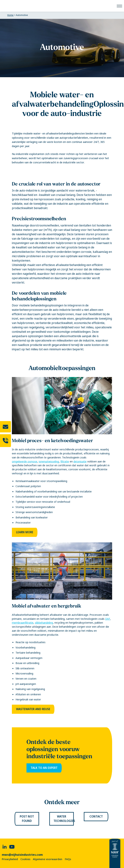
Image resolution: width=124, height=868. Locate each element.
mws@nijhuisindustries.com (22, 855)
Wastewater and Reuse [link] (33, 709)
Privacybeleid (10, 859)
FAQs (68, 859)
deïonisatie (80, 462)
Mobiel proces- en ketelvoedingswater (52, 440)
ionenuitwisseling (49, 462)
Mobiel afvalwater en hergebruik (46, 606)
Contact (96, 817)
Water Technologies (64, 819)
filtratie (65, 462)
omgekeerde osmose (25, 462)
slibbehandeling (44, 623)
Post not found (27, 819)
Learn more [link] (25, 532)
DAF (108, 619)
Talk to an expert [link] (44, 768)
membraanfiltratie (23, 623)
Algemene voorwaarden (48, 859)
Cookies (25, 859)
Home (10, 15)
